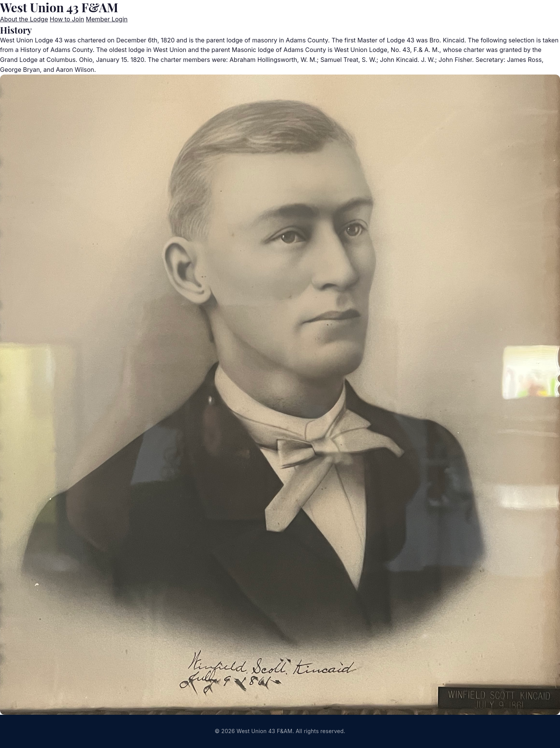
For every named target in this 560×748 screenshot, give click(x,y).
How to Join (67, 19)
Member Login (107, 19)
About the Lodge (24, 19)
